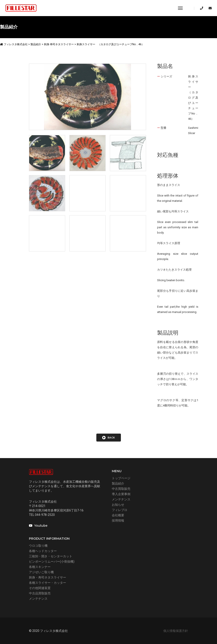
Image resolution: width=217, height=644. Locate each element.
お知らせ (118, 505)
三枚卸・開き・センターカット (51, 556)
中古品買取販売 (40, 593)
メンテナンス (121, 499)
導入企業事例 (121, 494)
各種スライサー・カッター (48, 583)
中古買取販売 (121, 489)
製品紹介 (118, 483)
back (109, 438)
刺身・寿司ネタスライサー (48, 577)
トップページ (121, 478)
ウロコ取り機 (38, 546)
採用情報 (118, 520)
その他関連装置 (40, 588)
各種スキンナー (40, 567)
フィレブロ (120, 510)
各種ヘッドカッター (43, 551)
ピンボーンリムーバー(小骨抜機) (52, 562)
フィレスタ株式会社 (14, 44)
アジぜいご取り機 (41, 572)
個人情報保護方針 (176, 631)
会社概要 (118, 515)
